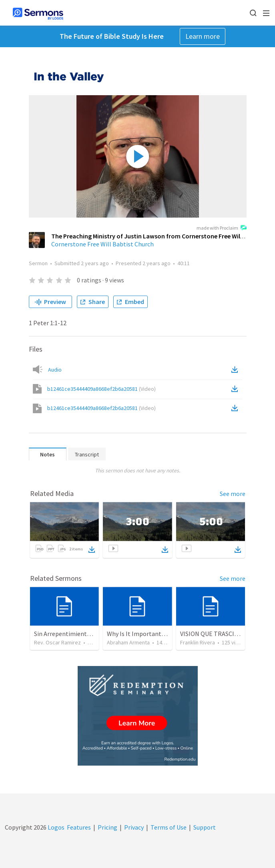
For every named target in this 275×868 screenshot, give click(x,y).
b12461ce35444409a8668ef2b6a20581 (101, 389)
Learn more (203, 36)
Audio (55, 370)
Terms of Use (169, 827)
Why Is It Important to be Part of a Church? (166, 634)
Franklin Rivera (198, 642)
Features (79, 827)
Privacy (134, 827)
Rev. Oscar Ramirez (57, 642)
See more (233, 494)
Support (205, 827)
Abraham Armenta (128, 642)
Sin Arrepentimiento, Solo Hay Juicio (84, 634)
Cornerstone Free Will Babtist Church (102, 244)
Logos (55, 827)
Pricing (107, 827)
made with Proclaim (222, 228)
